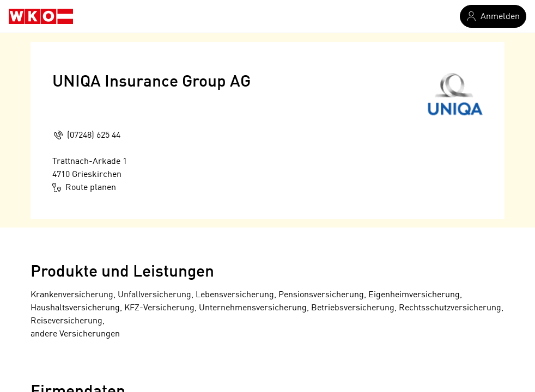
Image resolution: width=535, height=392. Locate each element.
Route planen (84, 187)
